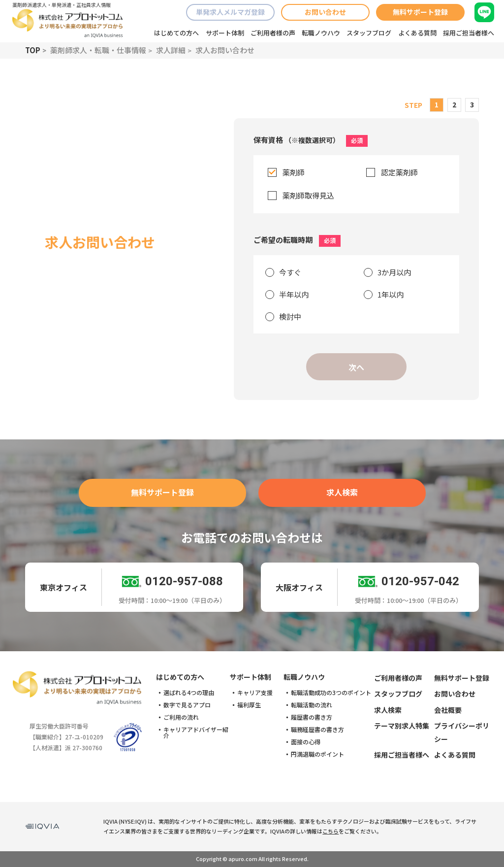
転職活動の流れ (312, 705)
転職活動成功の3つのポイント (331, 693)
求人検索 (342, 492)
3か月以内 (394, 272)
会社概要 (448, 710)
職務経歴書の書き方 (317, 730)
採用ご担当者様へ (469, 33)
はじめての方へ (176, 33)
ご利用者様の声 (273, 33)
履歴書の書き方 (312, 717)
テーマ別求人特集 (402, 726)
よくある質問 (417, 33)
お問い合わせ (325, 12)
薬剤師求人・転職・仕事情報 (98, 50)
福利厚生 (249, 705)
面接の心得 (306, 742)
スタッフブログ (369, 33)
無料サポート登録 (420, 12)
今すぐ (290, 272)
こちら (331, 831)
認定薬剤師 (399, 172)
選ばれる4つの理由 (189, 693)
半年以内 (294, 294)
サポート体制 (225, 33)
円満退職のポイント (317, 754)
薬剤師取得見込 (308, 195)
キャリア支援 (255, 693)
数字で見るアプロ (187, 705)
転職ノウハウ (321, 33)
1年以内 (391, 294)
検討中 (290, 317)
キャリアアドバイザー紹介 (196, 733)
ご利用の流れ (181, 717)
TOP (33, 50)
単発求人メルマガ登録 (230, 12)
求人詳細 (171, 50)
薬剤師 (294, 172)
